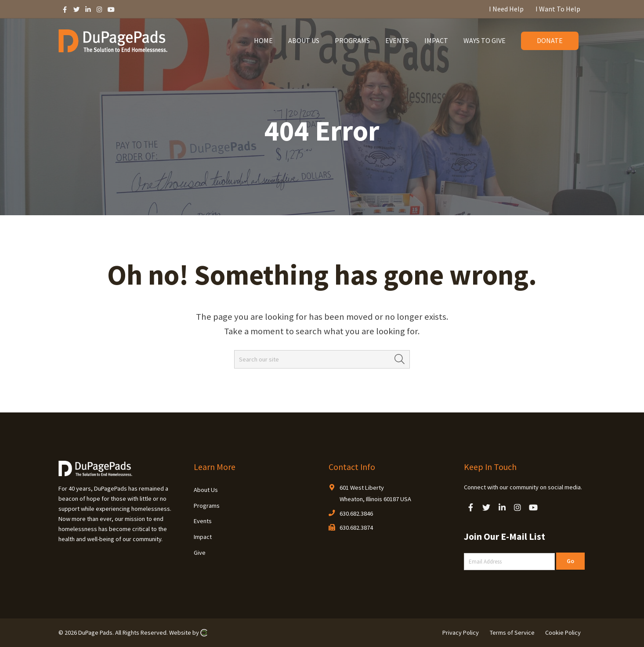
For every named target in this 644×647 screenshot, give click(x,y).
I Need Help (506, 9)
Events (203, 521)
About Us (206, 490)
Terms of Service (512, 633)
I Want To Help (558, 9)
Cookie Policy (563, 633)
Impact (203, 537)
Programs (207, 506)
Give (200, 553)
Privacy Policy (461, 633)
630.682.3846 (356, 513)
